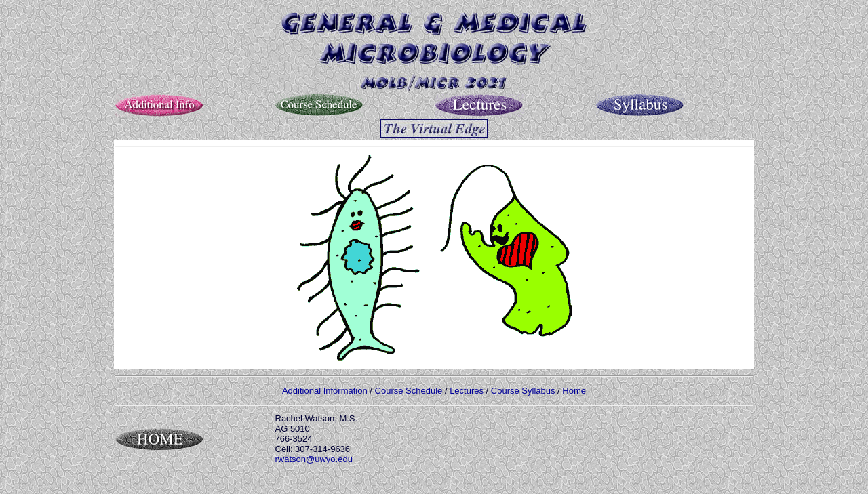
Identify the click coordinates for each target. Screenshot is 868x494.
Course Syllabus (523, 391)
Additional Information (325, 391)
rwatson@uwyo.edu (314, 459)
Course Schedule (409, 391)
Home (574, 391)
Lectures (467, 391)
